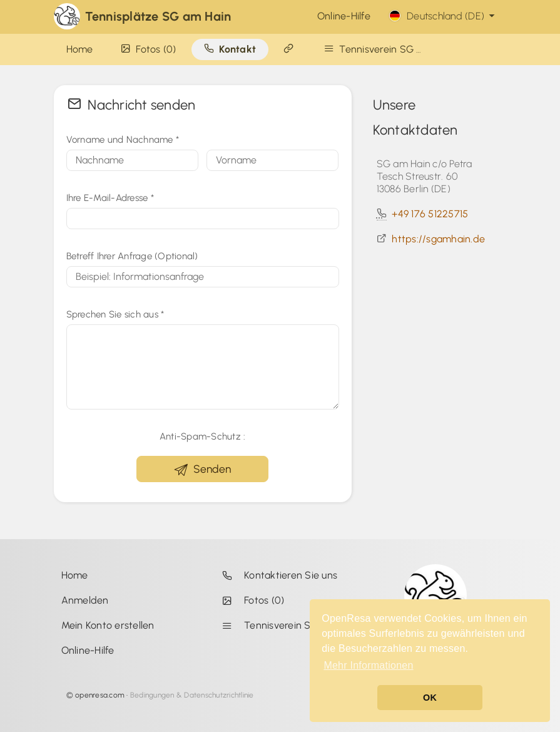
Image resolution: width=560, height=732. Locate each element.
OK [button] (430, 698)
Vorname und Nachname (123, 140)
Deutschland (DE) (443, 16)
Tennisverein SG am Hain (282, 625)
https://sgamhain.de (438, 239)
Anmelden (85, 600)
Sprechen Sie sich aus (115, 314)
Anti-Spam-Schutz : (203, 436)
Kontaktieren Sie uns (277, 575)
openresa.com (100, 695)
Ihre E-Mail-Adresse (110, 198)
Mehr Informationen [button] (368, 665)
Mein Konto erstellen (108, 625)
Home (75, 575)
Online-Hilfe (344, 16)
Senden (203, 470)
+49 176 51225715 (430, 214)
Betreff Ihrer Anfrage (132, 256)
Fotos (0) (251, 600)
